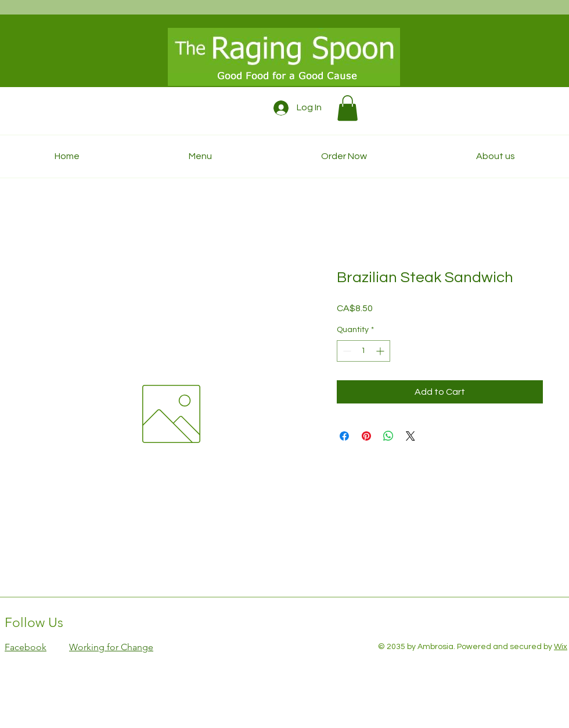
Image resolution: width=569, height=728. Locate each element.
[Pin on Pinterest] (366, 436)
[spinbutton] (363, 351)
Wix (561, 647)
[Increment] (381, 351)
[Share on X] (410, 436)
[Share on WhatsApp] (388, 436)
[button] (347, 108)
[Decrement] (346, 351)
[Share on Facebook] (344, 436)
